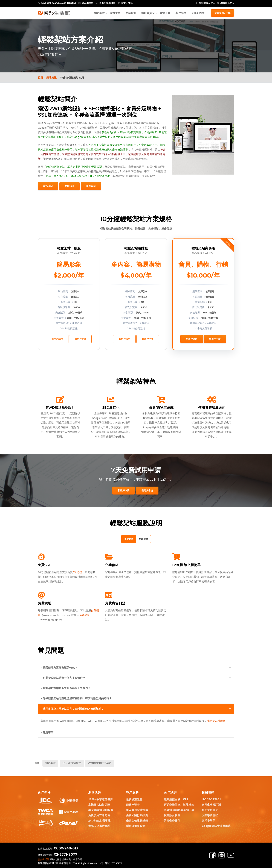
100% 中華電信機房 (101, 799)
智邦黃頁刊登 (210, 810)
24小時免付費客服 (99, 820)
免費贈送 (129, 539)
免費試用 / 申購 (222, 13)
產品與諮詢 (86, 3)
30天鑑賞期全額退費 (101, 810)
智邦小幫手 (125, 3)
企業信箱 (131, 13)
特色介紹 (48, 186)
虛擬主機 (115, 13)
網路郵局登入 (226, 3)
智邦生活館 (44, 859)
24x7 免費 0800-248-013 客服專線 (57, 3)
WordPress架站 (100, 763)
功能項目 (70, 186)
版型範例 (91, 186)
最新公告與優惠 (106, 3)
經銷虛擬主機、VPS (176, 799)
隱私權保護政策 (136, 826)
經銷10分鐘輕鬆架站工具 (179, 810)
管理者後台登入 (206, 3)
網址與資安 (148, 13)
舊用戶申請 (80, 339)
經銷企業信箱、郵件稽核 (179, 805)
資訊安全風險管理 (99, 826)
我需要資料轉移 (216, 721)
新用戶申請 (124, 490)
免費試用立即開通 (99, 815)
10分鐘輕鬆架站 (72, 763)
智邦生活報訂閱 (211, 805)
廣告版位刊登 (172, 815)
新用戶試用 (57, 339)
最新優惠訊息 (134, 799)
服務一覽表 (133, 805)
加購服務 (143, 539)
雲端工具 (165, 13)
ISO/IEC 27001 (211, 799)
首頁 (40, 77)
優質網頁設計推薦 (137, 810)
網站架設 (99, 13)
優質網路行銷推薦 (137, 815)
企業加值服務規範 (137, 820)
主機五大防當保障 (99, 805)
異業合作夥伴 (172, 820)
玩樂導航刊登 (210, 815)
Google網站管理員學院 (216, 826)
